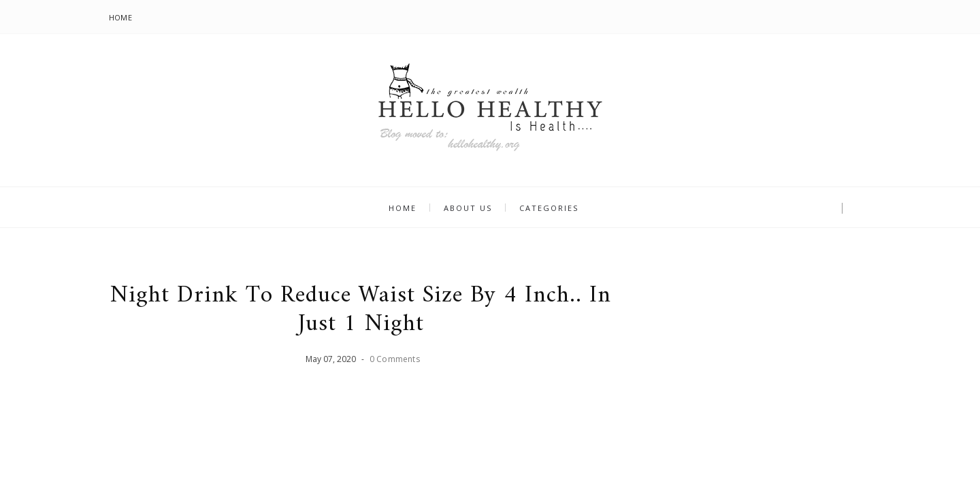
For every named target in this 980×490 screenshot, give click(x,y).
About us (468, 208)
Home (120, 17)
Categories (549, 208)
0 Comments (395, 359)
